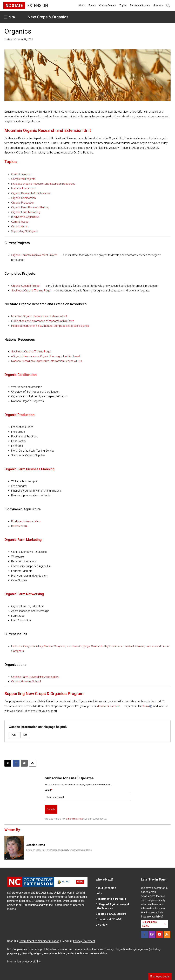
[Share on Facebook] (16, 763)
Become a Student (140, 5)
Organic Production (23, 203)
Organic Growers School (26, 681)
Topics (123, 5)
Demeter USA (19, 526)
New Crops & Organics (48, 17)
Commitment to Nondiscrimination (39, 941)
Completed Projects (23, 179)
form (146, 706)
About (82, 5)
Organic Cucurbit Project (26, 286)
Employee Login (160, 977)
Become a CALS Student (111, 914)
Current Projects (21, 174)
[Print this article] (32, 763)
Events (92, 5)
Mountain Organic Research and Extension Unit (48, 130)
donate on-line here (109, 706)
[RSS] (167, 934)
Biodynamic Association (26, 521)
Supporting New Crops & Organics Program (44, 694)
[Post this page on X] (8, 763)
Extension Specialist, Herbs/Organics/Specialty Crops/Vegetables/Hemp (59, 850)
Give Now (158, 5)
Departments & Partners (111, 899)
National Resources (23, 188)
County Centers (108, 5)
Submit (51, 809)
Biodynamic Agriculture (25, 217)
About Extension (106, 888)
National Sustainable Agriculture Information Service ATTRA (47, 361)
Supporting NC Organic (25, 231)
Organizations (19, 226)
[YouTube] (159, 934)
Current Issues (20, 222)
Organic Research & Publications (31, 193)
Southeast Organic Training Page (31, 291)
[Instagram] (152, 934)
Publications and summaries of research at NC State (43, 321)
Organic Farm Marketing (26, 212)
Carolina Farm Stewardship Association (35, 677)
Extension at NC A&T (109, 919)
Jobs (99, 893)
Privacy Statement (84, 941)
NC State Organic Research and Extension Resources (43, 184)
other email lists (74, 819)
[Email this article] (24, 763)
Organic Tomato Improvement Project (34, 255)
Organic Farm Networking (24, 594)
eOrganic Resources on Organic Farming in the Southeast (46, 356)
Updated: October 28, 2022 (19, 40)
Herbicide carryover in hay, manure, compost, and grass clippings (50, 326)
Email (49, 790)
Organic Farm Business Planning (30, 207)
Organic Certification (23, 198)
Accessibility (33, 962)
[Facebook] (144, 934)
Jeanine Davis (36, 845)
